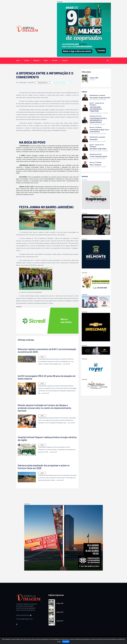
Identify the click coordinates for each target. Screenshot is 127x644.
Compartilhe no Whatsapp (60, 83)
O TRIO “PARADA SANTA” (98, 157)
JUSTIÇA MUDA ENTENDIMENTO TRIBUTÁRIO (96, 109)
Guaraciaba (94, 139)
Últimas (27, 61)
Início (18, 61)
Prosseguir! (66, 642)
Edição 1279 (60, 612)
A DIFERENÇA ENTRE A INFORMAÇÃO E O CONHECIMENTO (98, 120)
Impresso (36, 61)
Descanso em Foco (43, 83)
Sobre (46, 61)
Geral (42, 357)
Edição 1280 (60, 603)
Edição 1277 (60, 621)
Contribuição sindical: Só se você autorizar (99, 131)
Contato (65, 61)
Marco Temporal (95, 165)
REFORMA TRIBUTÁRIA (98, 149)
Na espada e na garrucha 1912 (100, 98)
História (55, 61)
